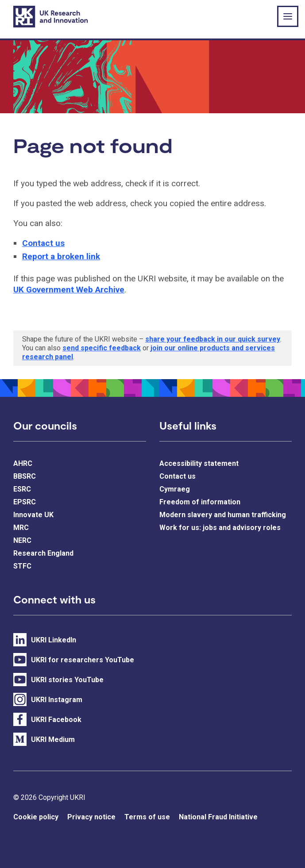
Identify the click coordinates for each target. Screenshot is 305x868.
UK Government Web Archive (69, 290)
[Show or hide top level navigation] (288, 16)
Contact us (43, 243)
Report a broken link (61, 256)
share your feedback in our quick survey (213, 339)
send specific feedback (102, 348)
